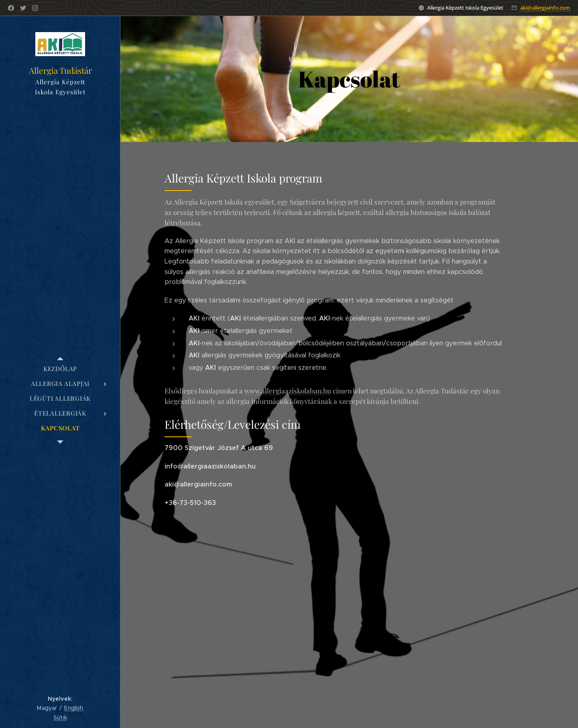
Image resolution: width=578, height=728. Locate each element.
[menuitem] (60, 369)
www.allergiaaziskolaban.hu (288, 390)
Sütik (60, 718)
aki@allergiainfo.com (545, 8)
